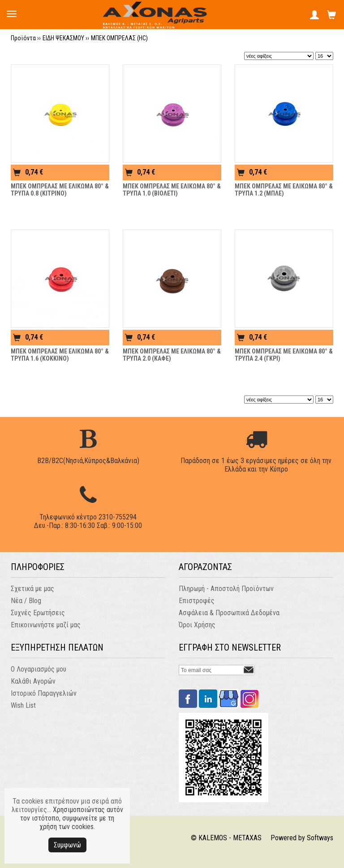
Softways (320, 838)
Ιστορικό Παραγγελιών (44, 693)
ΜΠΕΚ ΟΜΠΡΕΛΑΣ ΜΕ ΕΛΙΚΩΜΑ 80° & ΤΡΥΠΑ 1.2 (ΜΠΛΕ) (284, 190)
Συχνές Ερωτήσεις (38, 613)
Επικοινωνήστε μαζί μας (46, 625)
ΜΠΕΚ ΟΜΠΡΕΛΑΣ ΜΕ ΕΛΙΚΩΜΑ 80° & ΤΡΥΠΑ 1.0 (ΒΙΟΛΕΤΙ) (172, 190)
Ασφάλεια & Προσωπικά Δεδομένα (229, 613)
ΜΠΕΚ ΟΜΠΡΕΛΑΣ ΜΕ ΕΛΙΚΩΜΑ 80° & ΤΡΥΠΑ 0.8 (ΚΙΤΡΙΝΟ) (60, 190)
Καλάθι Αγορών (33, 681)
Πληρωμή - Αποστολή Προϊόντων (226, 589)
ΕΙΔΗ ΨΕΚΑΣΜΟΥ (63, 38)
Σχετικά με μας (32, 589)
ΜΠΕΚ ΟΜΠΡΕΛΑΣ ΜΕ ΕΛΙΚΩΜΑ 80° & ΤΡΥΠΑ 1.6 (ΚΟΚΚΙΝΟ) (60, 355)
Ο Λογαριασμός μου (39, 669)
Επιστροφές (197, 601)
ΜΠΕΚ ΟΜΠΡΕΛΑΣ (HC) (119, 38)
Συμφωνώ (67, 845)
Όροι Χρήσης (197, 625)
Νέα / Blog (26, 601)
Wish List (23, 705)
